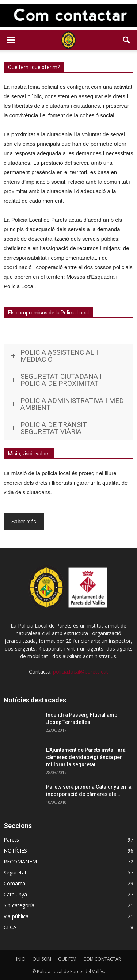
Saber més (24, 522)
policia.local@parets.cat (81, 672)
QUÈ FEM (67, 959)
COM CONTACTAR (102, 959)
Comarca (14, 883)
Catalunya (15, 894)
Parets (11, 840)
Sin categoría (19, 905)
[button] (127, 40)
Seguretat (15, 872)
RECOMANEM (20, 861)
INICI (21, 959)
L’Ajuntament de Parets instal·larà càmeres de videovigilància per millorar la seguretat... (86, 757)
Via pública (16, 916)
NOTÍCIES (15, 851)
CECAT (12, 927)
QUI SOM (42, 959)
